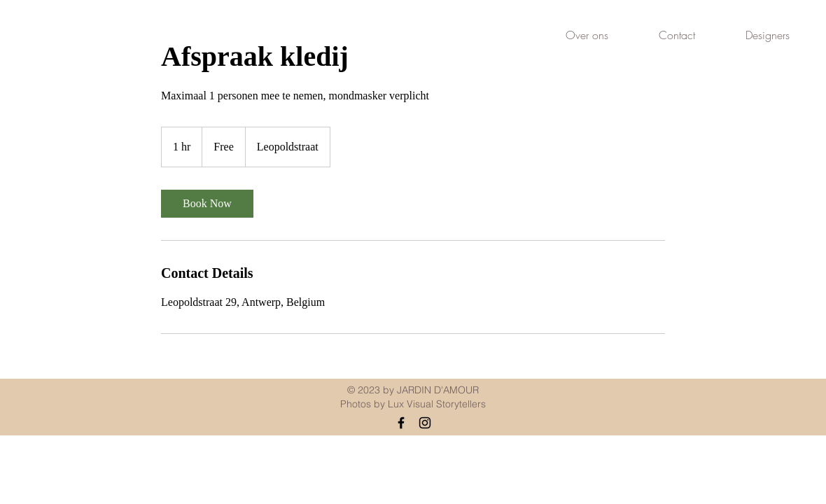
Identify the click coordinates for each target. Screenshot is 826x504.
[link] (207, 204)
